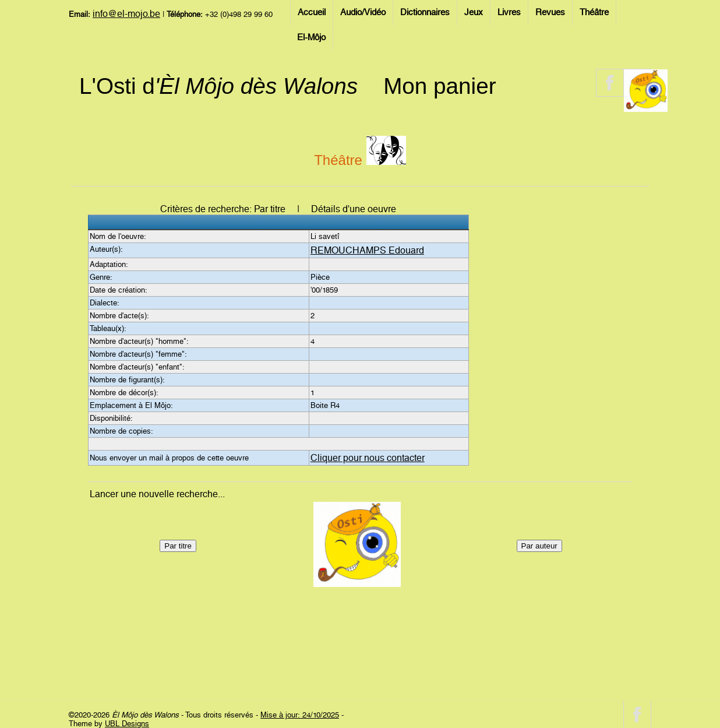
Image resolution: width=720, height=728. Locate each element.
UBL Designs (127, 724)
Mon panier (440, 86)
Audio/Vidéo (363, 12)
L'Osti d (218, 86)
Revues (550, 12)
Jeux (474, 12)
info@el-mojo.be (126, 14)
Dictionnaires (425, 12)
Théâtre (594, 12)
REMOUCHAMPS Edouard (367, 250)
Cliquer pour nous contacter (368, 458)
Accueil (312, 12)
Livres (509, 12)
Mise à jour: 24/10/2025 (300, 715)
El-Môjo (311, 37)
